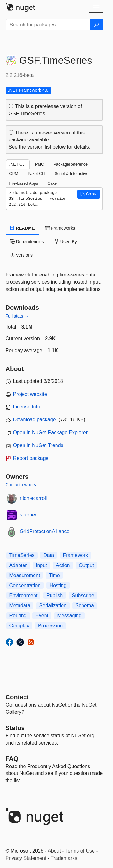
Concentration (25, 585)
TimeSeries (22, 555)
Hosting (58, 585)
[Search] (96, 25)
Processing (50, 626)
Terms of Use (80, 851)
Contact (17, 697)
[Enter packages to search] (48, 25)
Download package (35, 420)
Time (54, 575)
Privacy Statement (26, 858)
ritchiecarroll (33, 498)
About (54, 851)
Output (86, 565)
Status (15, 728)
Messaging (69, 616)
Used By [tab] (66, 242)
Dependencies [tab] (27, 242)
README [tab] (23, 228)
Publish (55, 595)
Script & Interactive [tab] (71, 174)
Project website (30, 394)
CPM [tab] (14, 174)
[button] (89, 194)
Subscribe (83, 595)
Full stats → (17, 316)
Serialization (53, 606)
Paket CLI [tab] (36, 174)
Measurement (25, 575)
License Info (27, 407)
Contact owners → (24, 485)
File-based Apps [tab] (24, 183)
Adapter (18, 565)
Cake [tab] (52, 183)
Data (49, 555)
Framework (76, 555)
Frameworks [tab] (60, 228)
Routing (18, 616)
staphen (29, 515)
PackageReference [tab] (70, 164)
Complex (19, 626)
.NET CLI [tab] (18, 164)
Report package (31, 458)
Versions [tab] (22, 255)
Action (63, 565)
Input (41, 565)
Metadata (20, 606)
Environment (24, 595)
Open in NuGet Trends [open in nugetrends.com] (38, 445)
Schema (85, 606)
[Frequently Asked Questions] (12, 759)
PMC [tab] (40, 164)
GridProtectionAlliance (45, 531)
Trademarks (64, 858)
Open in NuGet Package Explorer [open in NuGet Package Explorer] (50, 432)
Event (42, 616)
